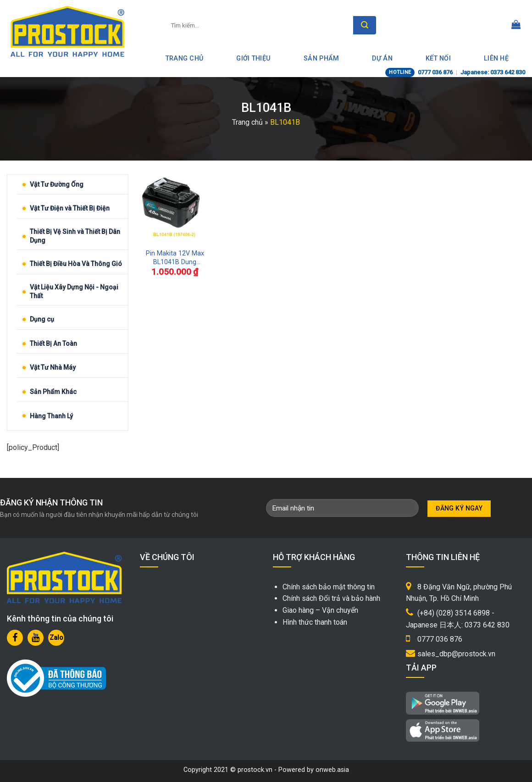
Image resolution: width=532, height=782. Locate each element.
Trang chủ (247, 122)
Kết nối (438, 58)
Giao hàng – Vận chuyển (320, 610)
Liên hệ (496, 58)
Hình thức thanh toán (315, 622)
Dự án (382, 58)
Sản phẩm (321, 58)
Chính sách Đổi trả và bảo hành (331, 598)
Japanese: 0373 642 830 (493, 72)
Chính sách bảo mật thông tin (329, 587)
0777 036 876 (435, 72)
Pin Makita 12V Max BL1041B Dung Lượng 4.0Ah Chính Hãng (175, 258)
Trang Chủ (185, 58)
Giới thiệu (253, 58)
